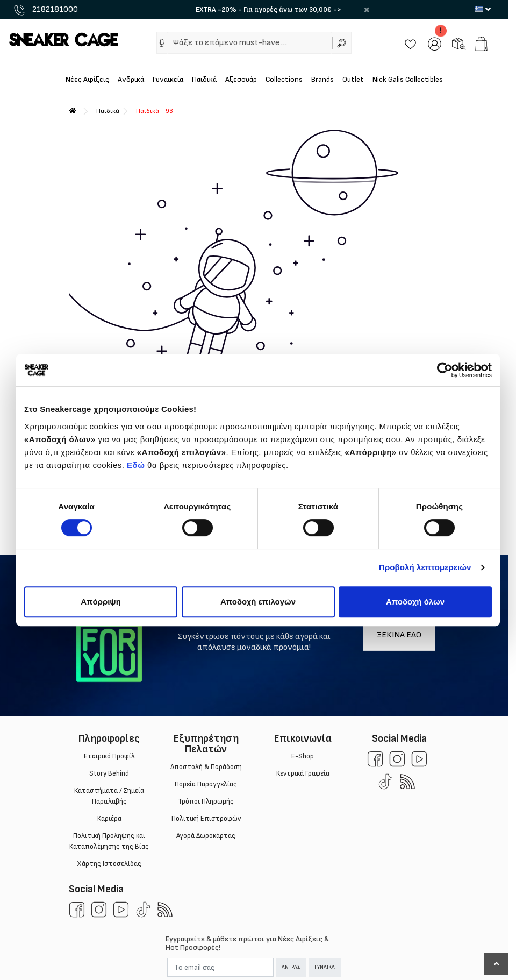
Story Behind (109, 773)
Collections (284, 79)
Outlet (353, 79)
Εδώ (136, 465)
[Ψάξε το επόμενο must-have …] (249, 43)
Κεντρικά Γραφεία (302, 773)
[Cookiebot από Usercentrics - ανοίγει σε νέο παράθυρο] (445, 370)
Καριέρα (109, 819)
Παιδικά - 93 (155, 111)
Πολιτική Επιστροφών (206, 819)
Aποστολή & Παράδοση (206, 767)
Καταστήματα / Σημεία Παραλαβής (109, 796)
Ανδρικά (131, 79)
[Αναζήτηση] (342, 43)
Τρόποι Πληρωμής (206, 801)
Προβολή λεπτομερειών (425, 567)
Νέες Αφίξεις (87, 79)
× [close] (367, 10)
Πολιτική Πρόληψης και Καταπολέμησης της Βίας (109, 841)
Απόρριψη (101, 602)
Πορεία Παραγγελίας (206, 784)
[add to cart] (481, 44)
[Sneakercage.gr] (63, 39)
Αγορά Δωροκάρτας (206, 836)
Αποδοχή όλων (415, 602)
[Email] (220, 967)
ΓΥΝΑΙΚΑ (325, 967)
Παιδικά (204, 79)
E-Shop (303, 756)
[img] (162, 43)
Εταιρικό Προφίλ (109, 756)
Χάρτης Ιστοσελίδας (109, 864)
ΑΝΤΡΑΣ (291, 967)
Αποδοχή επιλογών (258, 602)
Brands (322, 79)
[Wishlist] (410, 43)
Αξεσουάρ (241, 79)
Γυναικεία (168, 79)
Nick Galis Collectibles (408, 79)
